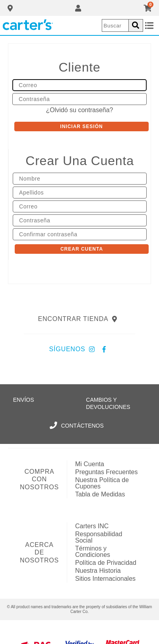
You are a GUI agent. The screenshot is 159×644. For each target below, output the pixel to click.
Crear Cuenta (82, 249)
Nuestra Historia (98, 571)
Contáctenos (77, 426)
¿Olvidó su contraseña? (80, 110)
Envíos (24, 400)
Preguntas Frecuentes (106, 472)
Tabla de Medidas (100, 494)
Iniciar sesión (81, 126)
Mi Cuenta (90, 464)
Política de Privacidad (106, 563)
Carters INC (92, 526)
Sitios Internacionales (105, 579)
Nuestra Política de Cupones (102, 483)
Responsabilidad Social (99, 537)
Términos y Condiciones (93, 552)
